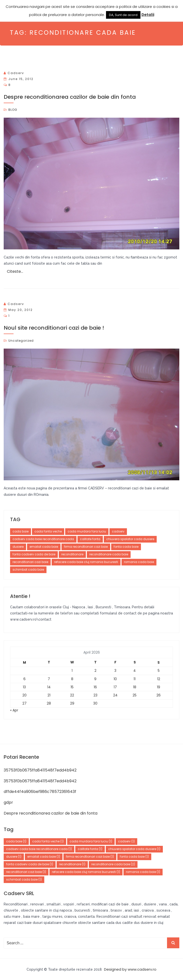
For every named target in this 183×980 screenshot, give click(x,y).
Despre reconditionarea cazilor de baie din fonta (70, 97)
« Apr (14, 710)
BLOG (13, 110)
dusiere (18, 547)
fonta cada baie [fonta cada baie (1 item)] (134, 857)
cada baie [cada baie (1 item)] (16, 841)
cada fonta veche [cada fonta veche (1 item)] (48, 841)
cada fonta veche (48, 531)
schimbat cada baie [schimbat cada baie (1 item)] (24, 879)
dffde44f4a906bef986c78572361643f (40, 792)
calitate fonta (90, 539)
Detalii (148, 15)
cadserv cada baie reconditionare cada (43, 539)
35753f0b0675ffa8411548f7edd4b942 (40, 770)
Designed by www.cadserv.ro (130, 969)
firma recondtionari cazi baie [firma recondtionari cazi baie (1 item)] (90, 857)
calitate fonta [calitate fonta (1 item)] (90, 849)
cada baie (21, 531)
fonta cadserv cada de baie (34, 554)
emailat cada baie (44, 547)
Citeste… (15, 271)
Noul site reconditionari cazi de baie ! (54, 328)
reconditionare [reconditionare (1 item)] (72, 864)
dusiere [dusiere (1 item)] (14, 857)
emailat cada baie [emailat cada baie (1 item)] (44, 857)
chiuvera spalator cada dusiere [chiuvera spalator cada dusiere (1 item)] (134, 849)
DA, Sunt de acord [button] (123, 15)
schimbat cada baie (28, 570)
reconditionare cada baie (109, 554)
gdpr (8, 802)
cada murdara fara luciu (87, 531)
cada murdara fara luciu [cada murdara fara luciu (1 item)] (91, 841)
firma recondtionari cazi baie (86, 547)
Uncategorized (21, 341)
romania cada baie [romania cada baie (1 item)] (143, 872)
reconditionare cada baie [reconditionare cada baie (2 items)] (113, 864)
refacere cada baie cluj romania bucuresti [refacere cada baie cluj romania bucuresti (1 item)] (86, 872)
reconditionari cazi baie (30, 562)
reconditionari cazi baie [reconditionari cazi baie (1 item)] (26, 872)
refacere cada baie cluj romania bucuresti (86, 562)
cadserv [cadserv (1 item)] (126, 841)
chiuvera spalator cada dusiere (130, 539)
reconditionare (72, 554)
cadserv (16, 73)
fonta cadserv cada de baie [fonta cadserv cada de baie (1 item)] (30, 864)
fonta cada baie (126, 547)
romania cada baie (139, 562)
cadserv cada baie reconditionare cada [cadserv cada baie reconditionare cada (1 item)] (39, 849)
